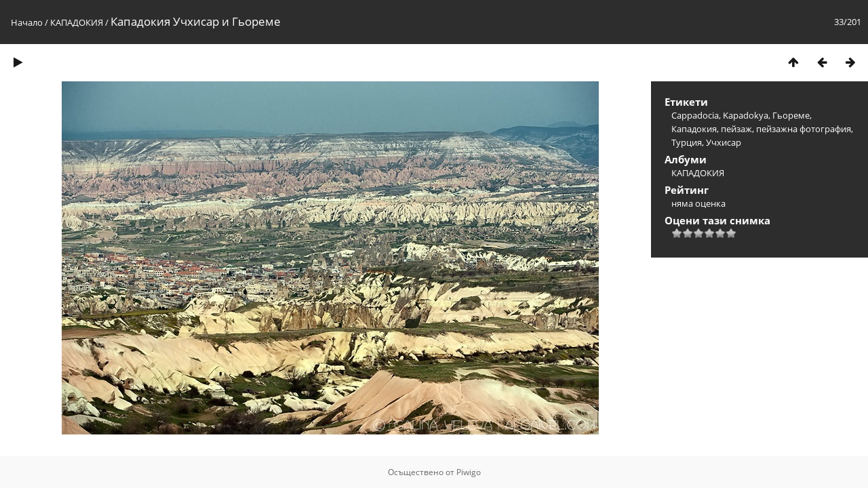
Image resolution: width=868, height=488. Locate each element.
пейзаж (736, 129)
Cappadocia (695, 115)
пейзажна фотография (804, 129)
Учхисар (724, 142)
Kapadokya (746, 115)
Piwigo (469, 472)
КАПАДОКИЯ (77, 22)
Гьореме (791, 115)
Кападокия (694, 129)
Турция (687, 142)
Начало (27, 22)
